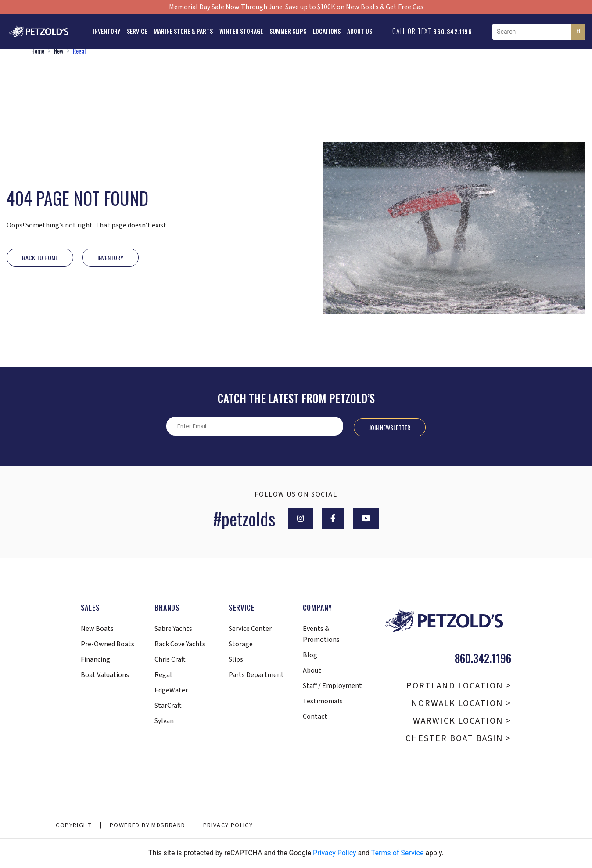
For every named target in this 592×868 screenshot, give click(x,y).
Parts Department (256, 675)
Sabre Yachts (173, 629)
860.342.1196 (453, 31)
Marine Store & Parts (183, 31)
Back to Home (40, 258)
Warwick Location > (462, 721)
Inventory (106, 31)
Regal (79, 51)
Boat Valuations (105, 675)
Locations (327, 31)
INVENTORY (110, 258)
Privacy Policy (228, 825)
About (312, 670)
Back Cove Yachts (180, 644)
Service (137, 31)
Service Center (250, 629)
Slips (236, 659)
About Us (360, 31)
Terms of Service (398, 853)
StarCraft (168, 706)
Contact (315, 717)
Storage (241, 644)
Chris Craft (170, 659)
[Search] (578, 32)
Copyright (74, 825)
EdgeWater (171, 690)
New (59, 51)
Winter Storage (241, 31)
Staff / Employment (332, 686)
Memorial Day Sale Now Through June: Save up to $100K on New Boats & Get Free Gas (296, 7)
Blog (310, 655)
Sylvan (164, 721)
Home (38, 51)
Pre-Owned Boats (108, 644)
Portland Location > (459, 686)
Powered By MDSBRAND (148, 825)
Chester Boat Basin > (458, 738)
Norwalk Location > (461, 703)
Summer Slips (288, 31)
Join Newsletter (390, 427)
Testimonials (323, 701)
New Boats (97, 629)
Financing (95, 659)
